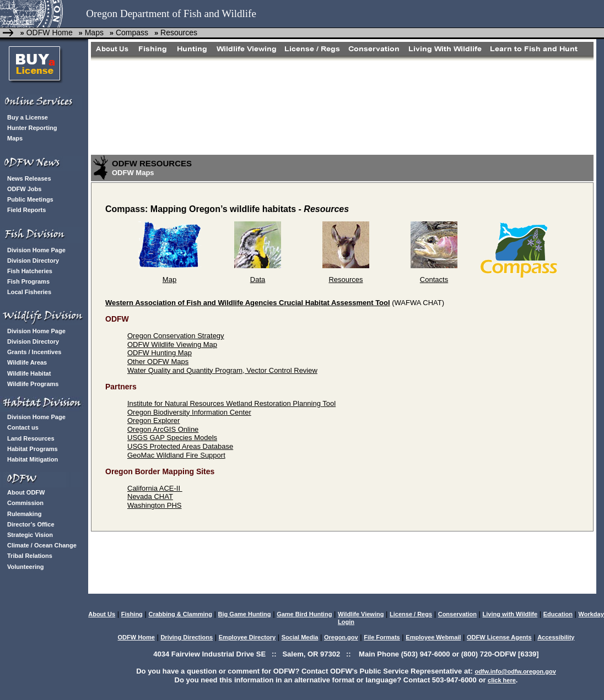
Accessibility (556, 637)
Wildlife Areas (27, 362)
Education (558, 614)
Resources (178, 32)
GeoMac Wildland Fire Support (176, 455)
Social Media (300, 637)
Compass (131, 32)
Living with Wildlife (510, 614)
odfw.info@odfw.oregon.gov (515, 671)
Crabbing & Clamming (180, 614)
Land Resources (31, 438)
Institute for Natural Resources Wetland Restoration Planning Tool (231, 403)
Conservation (457, 614)
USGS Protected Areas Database (180, 446)
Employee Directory (247, 637)
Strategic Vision (30, 535)
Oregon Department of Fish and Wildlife (171, 13)
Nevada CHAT (150, 496)
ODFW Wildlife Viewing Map (172, 344)
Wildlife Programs (33, 384)
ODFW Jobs (24, 189)
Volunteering (25, 567)
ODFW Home (48, 32)
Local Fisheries (29, 292)
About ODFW (26, 492)
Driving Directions (187, 637)
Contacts (434, 280)
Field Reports (26, 210)
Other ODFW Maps (158, 362)
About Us (102, 614)
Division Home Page (36, 250)
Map (169, 280)
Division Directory (33, 261)
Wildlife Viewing (361, 614)
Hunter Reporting (32, 128)
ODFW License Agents (499, 637)
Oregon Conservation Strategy (176, 336)
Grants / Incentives (34, 352)
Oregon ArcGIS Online (163, 429)
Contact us (23, 427)
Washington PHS (155, 505)
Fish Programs (28, 281)
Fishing (132, 614)
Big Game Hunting (245, 614)
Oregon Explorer (153, 420)
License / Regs (411, 614)
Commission (25, 503)
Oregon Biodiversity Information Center (189, 412)
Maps (93, 32)
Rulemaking (24, 514)
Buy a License (28, 117)
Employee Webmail (433, 637)
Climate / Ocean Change (42, 545)
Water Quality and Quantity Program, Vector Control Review (222, 370)
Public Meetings (30, 199)
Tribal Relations (30, 556)
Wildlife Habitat (29, 373)
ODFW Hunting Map (160, 353)
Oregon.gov (341, 637)
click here (502, 680)
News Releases (29, 178)
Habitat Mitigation (33, 459)
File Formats (382, 637)
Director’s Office (31, 524)
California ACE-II (155, 488)
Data (258, 280)
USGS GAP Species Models (172, 438)
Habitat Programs (33, 449)
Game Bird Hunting (304, 614)
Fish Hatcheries (30, 271)
